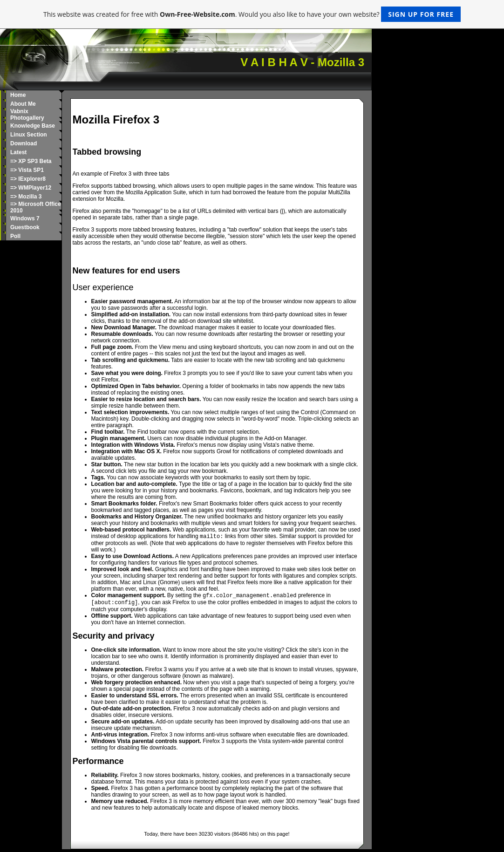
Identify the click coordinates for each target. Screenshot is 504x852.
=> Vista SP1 (27, 170)
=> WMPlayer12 (31, 188)
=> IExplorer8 (28, 179)
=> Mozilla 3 (26, 197)
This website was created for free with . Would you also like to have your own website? (252, 14)
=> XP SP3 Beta (31, 161)
